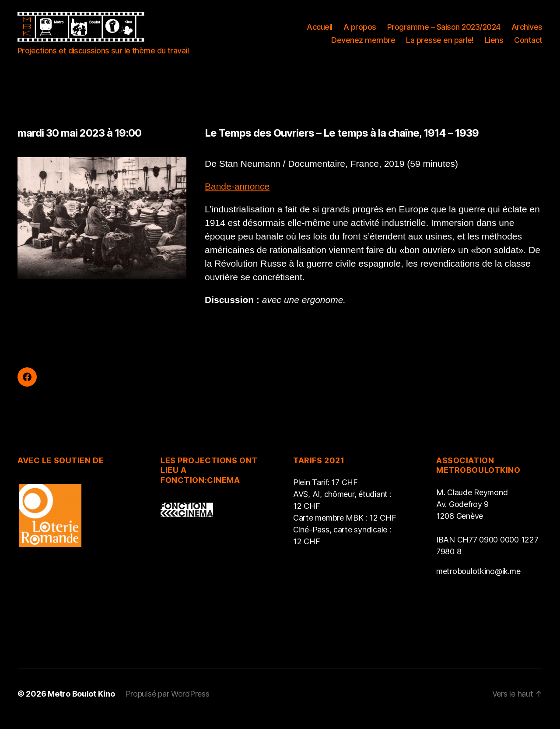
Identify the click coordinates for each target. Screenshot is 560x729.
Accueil (320, 32)
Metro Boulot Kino (81, 704)
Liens (494, 45)
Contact (528, 45)
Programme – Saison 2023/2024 (444, 32)
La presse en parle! (440, 45)
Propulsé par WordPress (168, 704)
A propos (360, 32)
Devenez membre (363, 45)
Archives (527, 32)
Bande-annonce (237, 196)
